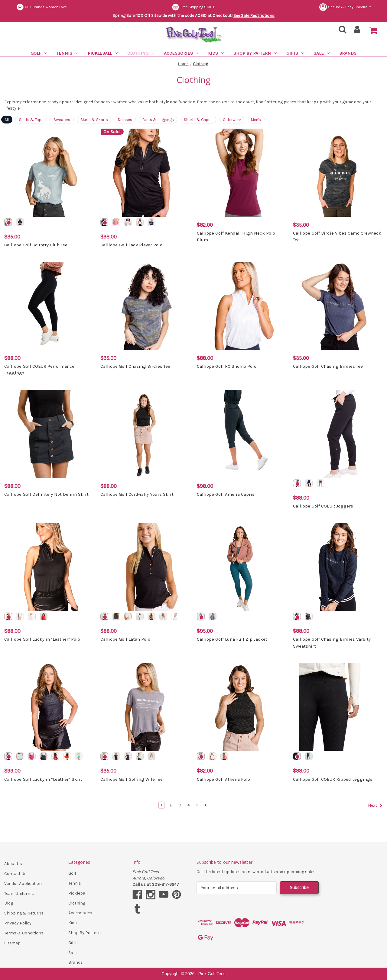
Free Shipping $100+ (349, 7)
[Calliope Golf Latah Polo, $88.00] (145, 567)
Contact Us (15, 874)
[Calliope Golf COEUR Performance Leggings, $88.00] (49, 306)
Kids (216, 53)
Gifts (295, 53)
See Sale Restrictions (254, 16)
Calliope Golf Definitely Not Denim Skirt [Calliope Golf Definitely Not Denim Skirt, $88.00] (46, 494)
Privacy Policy (18, 923)
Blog (9, 903)
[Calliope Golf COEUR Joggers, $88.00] (338, 434)
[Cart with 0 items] (373, 31)
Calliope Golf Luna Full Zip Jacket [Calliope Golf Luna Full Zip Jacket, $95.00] (232, 639)
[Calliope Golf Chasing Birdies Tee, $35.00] (145, 306)
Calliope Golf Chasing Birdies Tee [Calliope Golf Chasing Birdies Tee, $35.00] (135, 366)
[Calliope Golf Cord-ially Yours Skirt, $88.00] (145, 434)
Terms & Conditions (24, 933)
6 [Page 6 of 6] (206, 805)
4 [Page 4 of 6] (189, 805)
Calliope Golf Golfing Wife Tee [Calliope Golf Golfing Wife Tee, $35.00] (132, 779)
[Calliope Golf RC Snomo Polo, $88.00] (242, 306)
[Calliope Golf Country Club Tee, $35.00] (49, 173)
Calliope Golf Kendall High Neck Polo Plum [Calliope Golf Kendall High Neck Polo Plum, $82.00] (236, 237)
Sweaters (62, 120)
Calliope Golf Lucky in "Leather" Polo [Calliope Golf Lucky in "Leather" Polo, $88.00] (42, 639)
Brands (348, 53)
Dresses (125, 120)
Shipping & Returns (24, 913)
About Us (13, 864)
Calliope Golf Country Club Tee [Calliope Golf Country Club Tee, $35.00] (36, 245)
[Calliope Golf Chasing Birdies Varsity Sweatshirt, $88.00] (338, 567)
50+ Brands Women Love (198, 7)
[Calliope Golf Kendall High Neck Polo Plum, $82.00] (242, 173)
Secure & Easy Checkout (42, 7)
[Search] (341, 31)
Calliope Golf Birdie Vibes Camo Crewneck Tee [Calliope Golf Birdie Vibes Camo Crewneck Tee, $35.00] (337, 237)
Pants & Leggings (158, 120)
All (7, 120)
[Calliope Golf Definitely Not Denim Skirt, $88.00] (49, 434)
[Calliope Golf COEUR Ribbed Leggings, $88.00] (338, 707)
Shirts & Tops (31, 120)
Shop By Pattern (255, 53)
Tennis (67, 53)
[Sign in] (357, 31)
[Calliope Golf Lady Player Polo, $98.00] (145, 173)
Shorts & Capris (198, 120)
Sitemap (12, 943)
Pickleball (103, 53)
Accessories (181, 53)
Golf (39, 53)
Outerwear (232, 120)
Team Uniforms (19, 894)
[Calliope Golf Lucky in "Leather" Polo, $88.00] (49, 567)
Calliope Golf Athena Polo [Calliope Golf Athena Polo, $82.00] (223, 779)
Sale (322, 53)
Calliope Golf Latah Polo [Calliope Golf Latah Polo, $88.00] (125, 639)
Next (375, 805)
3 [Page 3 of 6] (180, 805)
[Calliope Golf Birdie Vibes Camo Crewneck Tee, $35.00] (338, 173)
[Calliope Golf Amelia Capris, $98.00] (242, 434)
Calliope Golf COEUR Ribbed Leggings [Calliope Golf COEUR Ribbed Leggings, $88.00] (333, 779)
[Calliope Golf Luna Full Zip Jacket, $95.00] (242, 567)
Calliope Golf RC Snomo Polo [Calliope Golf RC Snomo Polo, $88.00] (227, 366)
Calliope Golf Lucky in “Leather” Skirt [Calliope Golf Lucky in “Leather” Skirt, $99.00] (43, 779)
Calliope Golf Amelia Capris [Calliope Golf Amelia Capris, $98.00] (226, 494)
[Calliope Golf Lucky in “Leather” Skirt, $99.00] (49, 707)
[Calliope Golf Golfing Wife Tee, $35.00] (145, 707)
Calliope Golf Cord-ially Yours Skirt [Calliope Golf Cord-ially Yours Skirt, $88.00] (137, 494)
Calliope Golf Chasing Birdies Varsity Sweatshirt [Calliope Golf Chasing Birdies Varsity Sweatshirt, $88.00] (332, 643)
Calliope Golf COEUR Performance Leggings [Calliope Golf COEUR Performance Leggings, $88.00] (39, 370)
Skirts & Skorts (94, 120)
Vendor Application (23, 884)
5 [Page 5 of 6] (197, 805)
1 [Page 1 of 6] (161, 805)
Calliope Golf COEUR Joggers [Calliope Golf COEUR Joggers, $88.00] (323, 506)
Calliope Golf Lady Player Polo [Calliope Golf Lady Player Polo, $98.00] (131, 245)
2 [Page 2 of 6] (171, 805)
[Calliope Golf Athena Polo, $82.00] (242, 707)
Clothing (141, 53)
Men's (256, 120)
